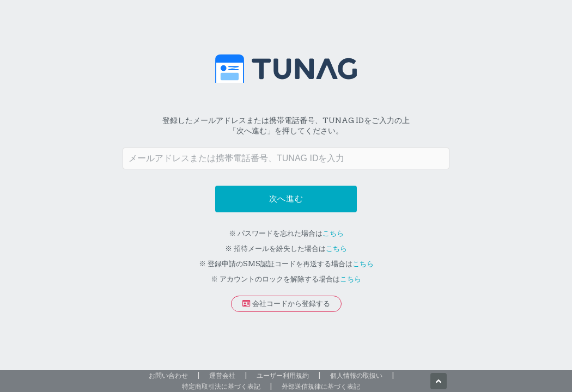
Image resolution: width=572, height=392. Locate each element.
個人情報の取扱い (356, 375)
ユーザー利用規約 (283, 375)
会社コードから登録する (286, 304)
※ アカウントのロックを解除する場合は (286, 279)
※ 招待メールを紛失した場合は (286, 249)
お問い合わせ (168, 375)
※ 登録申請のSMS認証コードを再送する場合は (286, 264)
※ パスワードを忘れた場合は (286, 233)
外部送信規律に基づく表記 (321, 386)
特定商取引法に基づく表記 (221, 386)
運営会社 (222, 375)
